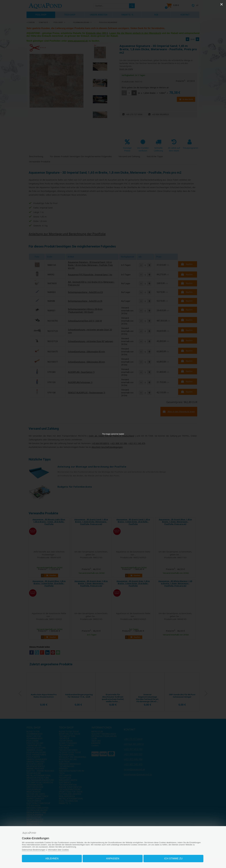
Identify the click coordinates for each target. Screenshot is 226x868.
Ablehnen (52, 858)
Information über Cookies (59, 850)
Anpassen (113, 858)
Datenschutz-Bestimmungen (34, 850)
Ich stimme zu (173, 858)
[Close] (222, 4)
